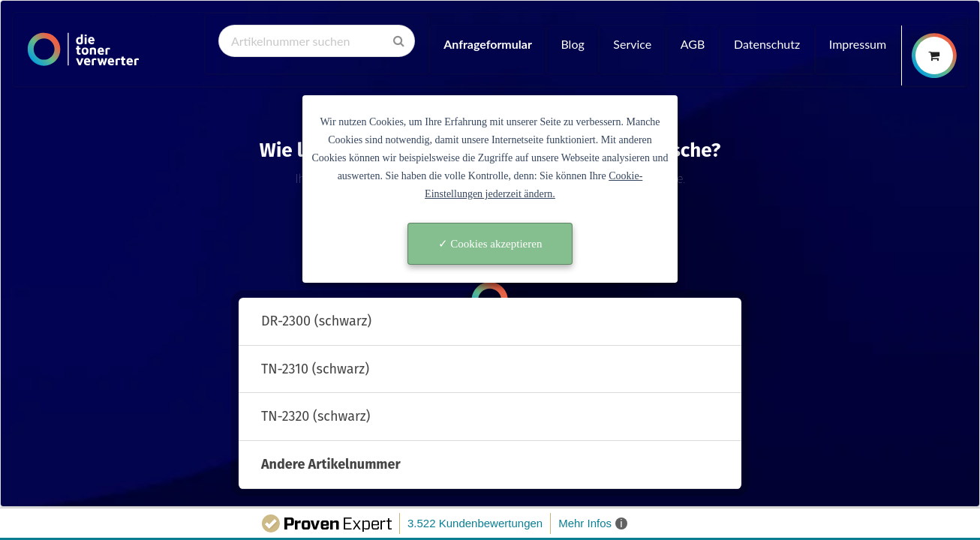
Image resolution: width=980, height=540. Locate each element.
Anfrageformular (488, 44)
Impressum (858, 44)
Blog (572, 44)
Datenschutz (767, 44)
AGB (693, 44)
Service (632, 44)
